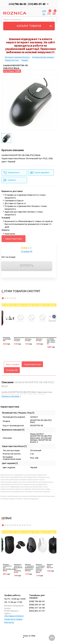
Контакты (9, 622)
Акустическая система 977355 (30, 339)
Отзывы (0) (27, 251)
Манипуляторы (12, 60)
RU (44, 14)
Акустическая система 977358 (19, 339)
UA (43, 11)
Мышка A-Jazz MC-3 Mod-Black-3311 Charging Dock (18, 568)
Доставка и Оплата (14, 616)
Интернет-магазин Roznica (17, 57)
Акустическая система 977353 (41, 339)
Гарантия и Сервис (13, 619)
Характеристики (14, 239)
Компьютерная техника (43, 57)
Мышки (25, 60)
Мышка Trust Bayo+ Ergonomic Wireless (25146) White (40, 568)
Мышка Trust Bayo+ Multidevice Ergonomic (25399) (29, 568)
